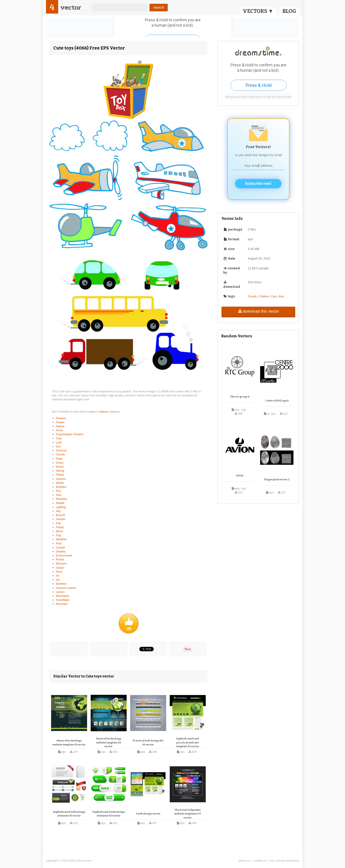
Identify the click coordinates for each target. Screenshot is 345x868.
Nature (104, 412)
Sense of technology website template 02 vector (109, 743)
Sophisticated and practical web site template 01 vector (188, 743)
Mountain (62, 604)
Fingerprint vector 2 (277, 480)
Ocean (60, 568)
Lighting (61, 507)
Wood (60, 467)
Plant (59, 459)
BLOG (289, 11)
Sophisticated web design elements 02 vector (109, 814)
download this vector (258, 311)
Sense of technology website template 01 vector (69, 743)
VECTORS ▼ (258, 11)
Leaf (59, 442)
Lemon (60, 592)
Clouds (60, 454)
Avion (240, 476)
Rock (59, 572)
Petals (60, 527)
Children (264, 296)
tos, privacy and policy (285, 861)
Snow (60, 430)
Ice (58, 580)
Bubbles (61, 487)
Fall (58, 523)
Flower (60, 422)
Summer (61, 450)
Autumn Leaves (66, 588)
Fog (58, 535)
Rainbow (62, 499)
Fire (58, 491)
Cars (274, 296)
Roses (60, 559)
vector (71, 7)
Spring (60, 471)
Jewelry (61, 551)
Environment (64, 555)
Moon (60, 531)
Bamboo (61, 584)
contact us (260, 861)
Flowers (61, 418)
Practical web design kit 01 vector (148, 743)
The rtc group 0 (240, 397)
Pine (59, 543)
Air (58, 576)
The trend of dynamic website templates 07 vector (188, 814)
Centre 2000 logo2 (277, 401)
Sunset (60, 547)
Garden (61, 519)
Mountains (63, 596)
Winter (60, 483)
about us (244, 861)
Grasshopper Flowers (70, 434)
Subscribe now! (258, 184)
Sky (58, 511)
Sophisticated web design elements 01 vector (69, 814)
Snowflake (63, 600)
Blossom (62, 563)
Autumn (61, 479)
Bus (281, 296)
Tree (59, 438)
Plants (60, 475)
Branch (61, 515)
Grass (60, 463)
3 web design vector (148, 814)
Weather (61, 539)
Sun (59, 446)
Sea (59, 495)
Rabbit (60, 503)
